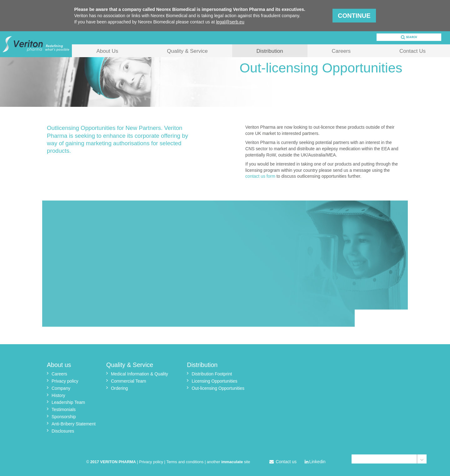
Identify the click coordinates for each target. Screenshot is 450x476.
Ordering (119, 388)
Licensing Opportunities (214, 381)
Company (61, 388)
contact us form (260, 176)
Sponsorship (64, 417)
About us (59, 365)
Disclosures (63, 431)
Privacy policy (65, 381)
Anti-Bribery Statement (74, 424)
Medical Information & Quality (140, 374)
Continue (354, 16)
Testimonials (64, 409)
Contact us (283, 462)
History (58, 395)
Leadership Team (68, 402)
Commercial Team (129, 381)
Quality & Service (187, 51)
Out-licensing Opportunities (218, 388)
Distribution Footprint (212, 374)
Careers (341, 51)
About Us (107, 51)
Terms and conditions (185, 462)
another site (229, 462)
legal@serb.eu (230, 22)
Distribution (270, 51)
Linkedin (315, 462)
